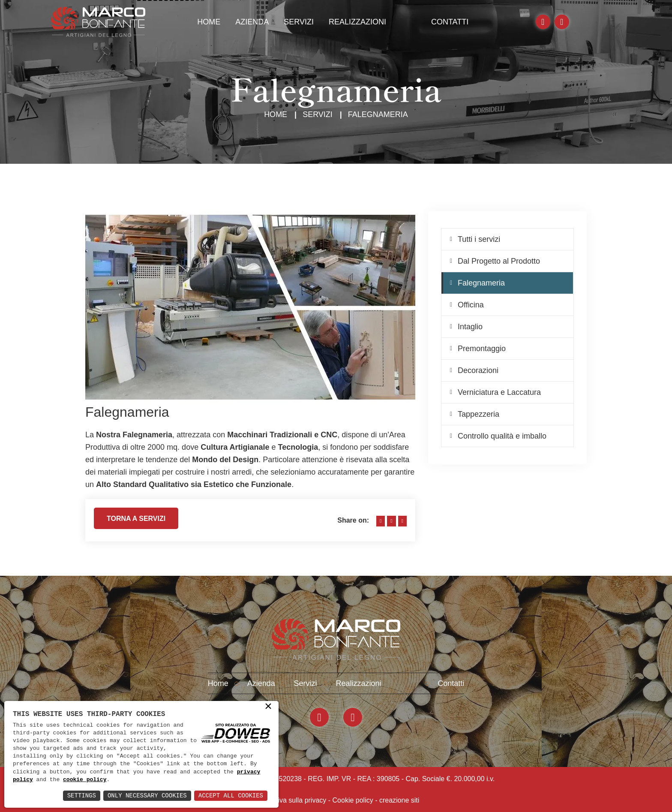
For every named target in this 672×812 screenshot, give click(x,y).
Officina (471, 305)
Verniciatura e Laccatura (499, 392)
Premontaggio (482, 349)
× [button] (268, 707)
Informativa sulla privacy (290, 800)
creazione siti (399, 800)
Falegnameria (481, 283)
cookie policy (85, 780)
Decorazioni (478, 370)
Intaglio (470, 327)
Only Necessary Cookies (147, 795)
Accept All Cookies (231, 795)
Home (209, 22)
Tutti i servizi (479, 239)
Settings (82, 795)
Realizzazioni (357, 22)
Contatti (450, 22)
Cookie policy (353, 800)
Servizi (299, 22)
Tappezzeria (478, 414)
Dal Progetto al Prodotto (499, 261)
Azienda (252, 22)
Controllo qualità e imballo (502, 436)
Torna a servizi (136, 522)
